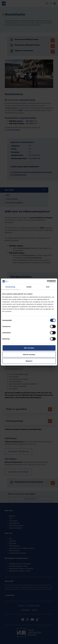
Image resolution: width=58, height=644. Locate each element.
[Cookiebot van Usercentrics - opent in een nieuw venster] (47, 281)
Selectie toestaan (29, 354)
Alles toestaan (29, 348)
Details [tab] (29, 287)
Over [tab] (48, 287)
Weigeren (29, 361)
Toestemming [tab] (10, 287)
